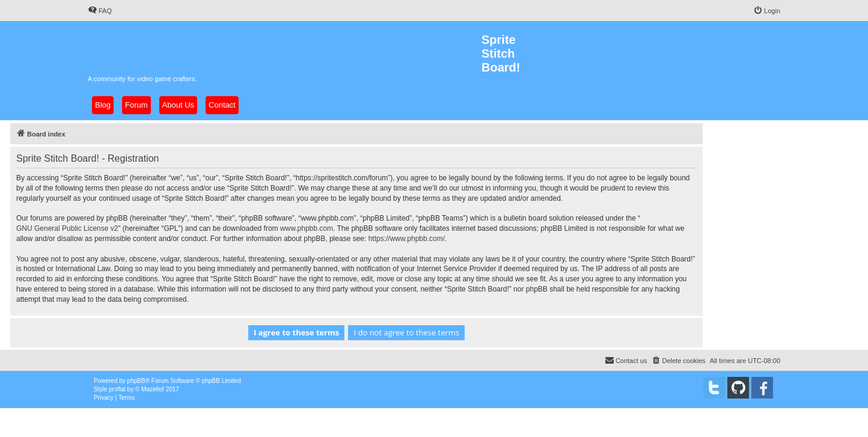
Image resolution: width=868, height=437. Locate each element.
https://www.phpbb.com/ (407, 239)
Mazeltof (153, 389)
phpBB (136, 381)
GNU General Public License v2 (67, 228)
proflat (117, 389)
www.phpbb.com (307, 228)
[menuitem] (100, 11)
